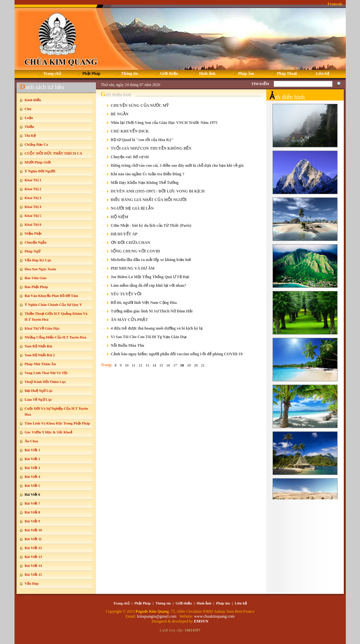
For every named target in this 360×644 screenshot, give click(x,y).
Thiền (30, 127)
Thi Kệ (30, 135)
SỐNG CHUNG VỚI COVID (135, 251)
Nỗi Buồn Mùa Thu (128, 345)
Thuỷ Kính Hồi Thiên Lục (46, 382)
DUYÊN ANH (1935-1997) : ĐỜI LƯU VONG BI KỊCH (158, 191)
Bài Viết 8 (33, 512)
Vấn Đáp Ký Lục (38, 260)
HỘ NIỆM (120, 217)
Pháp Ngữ (33, 251)
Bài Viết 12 (33, 548)
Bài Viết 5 (33, 485)
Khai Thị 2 (33, 189)
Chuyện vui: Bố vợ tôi (130, 157)
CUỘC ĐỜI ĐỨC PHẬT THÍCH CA (53, 153)
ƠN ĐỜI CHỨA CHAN (131, 243)
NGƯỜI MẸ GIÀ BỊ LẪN (132, 208)
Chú (28, 109)
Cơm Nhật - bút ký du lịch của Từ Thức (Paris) (151, 225)
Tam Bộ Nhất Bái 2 (40, 355)
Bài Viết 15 (33, 574)
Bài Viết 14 (33, 566)
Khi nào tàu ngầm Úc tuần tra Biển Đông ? (148, 174)
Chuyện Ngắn (36, 242)
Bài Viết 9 (33, 521)
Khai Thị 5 (33, 216)
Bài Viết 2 (33, 459)
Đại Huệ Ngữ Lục (39, 391)
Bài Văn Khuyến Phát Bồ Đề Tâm (51, 296)
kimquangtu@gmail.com (157, 616)
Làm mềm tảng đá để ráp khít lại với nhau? (149, 285)
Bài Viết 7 (33, 503)
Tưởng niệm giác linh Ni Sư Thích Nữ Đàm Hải (152, 311)
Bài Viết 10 (33, 530)
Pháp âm (223, 603)
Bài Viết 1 (33, 450)
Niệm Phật (33, 233)
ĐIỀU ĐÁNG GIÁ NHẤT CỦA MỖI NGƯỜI (149, 200)
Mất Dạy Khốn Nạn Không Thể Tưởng (145, 183)
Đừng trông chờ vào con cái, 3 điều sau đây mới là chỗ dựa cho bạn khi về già (177, 165)
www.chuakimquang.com (214, 616)
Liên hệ (241, 603)
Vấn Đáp (32, 583)
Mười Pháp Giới (38, 162)
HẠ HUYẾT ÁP (124, 234)
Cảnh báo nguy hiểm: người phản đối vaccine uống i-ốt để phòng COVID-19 (177, 354)
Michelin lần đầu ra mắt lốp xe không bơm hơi (151, 260)
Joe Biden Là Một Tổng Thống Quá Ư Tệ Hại (150, 277)
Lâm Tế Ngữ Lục (38, 399)
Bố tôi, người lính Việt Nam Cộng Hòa (144, 303)
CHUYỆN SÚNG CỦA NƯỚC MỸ (140, 105)
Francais (335, 4)
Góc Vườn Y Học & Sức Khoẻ (49, 432)
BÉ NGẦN (120, 114)
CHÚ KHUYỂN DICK (130, 131)
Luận (29, 118)
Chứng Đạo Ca (36, 144)
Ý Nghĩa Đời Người (40, 171)
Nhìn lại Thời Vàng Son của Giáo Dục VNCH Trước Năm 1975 (164, 123)
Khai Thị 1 (33, 180)
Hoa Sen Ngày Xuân (40, 269)
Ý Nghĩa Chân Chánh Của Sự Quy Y (53, 305)
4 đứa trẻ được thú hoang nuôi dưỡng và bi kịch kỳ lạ (157, 328)
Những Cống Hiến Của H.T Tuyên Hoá (56, 337)
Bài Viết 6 (33, 494)
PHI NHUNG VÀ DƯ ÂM (133, 268)
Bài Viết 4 (33, 477)
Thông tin (163, 603)
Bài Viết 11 (33, 539)
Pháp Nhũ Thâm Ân (40, 364)
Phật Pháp (143, 603)
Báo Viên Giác (36, 278)
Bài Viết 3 (33, 468)
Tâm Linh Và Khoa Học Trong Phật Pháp (57, 423)
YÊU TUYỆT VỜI (126, 294)
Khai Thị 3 (33, 198)
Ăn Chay (32, 441)
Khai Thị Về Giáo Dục (42, 328)
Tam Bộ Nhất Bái (38, 346)
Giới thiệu (184, 603)
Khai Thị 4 (33, 207)
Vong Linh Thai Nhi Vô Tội (46, 373)
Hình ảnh (204, 603)
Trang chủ (121, 603)
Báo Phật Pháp (36, 287)
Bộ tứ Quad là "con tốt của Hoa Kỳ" (142, 140)
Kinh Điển (33, 100)
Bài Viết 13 (33, 557)
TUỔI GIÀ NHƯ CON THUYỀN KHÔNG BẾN (151, 148)
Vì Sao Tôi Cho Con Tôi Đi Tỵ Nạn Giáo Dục (149, 337)
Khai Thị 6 (33, 224)
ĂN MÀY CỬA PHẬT (130, 320)
